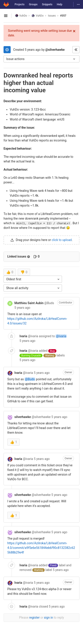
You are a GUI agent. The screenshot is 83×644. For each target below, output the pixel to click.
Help (60, 4)
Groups (33, 4)
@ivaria (61, 336)
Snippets (47, 4)
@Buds (30, 379)
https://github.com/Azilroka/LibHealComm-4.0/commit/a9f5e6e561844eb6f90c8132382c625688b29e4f (41, 548)
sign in (49, 618)
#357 (63, 16)
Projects (20, 4)
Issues (52, 16)
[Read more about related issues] (29, 257)
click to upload (62, 240)
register (34, 618)
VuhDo (21, 16)
